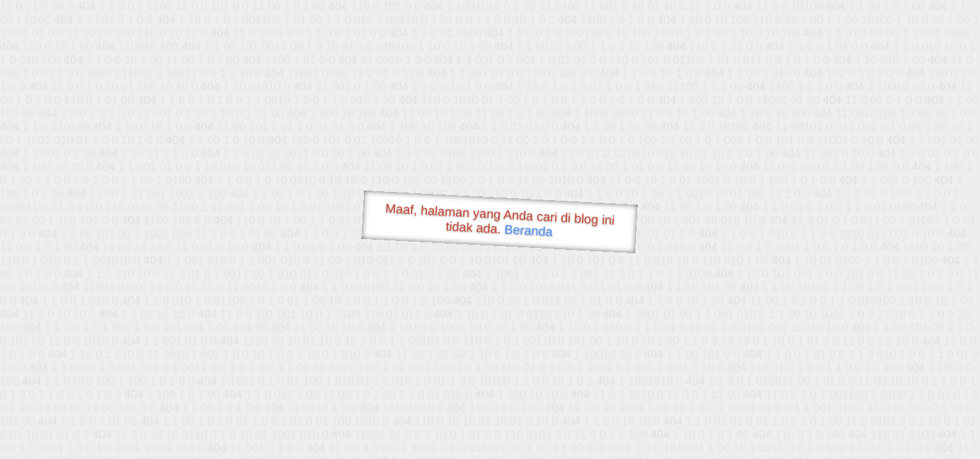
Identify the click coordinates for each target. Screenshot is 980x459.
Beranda (529, 230)
